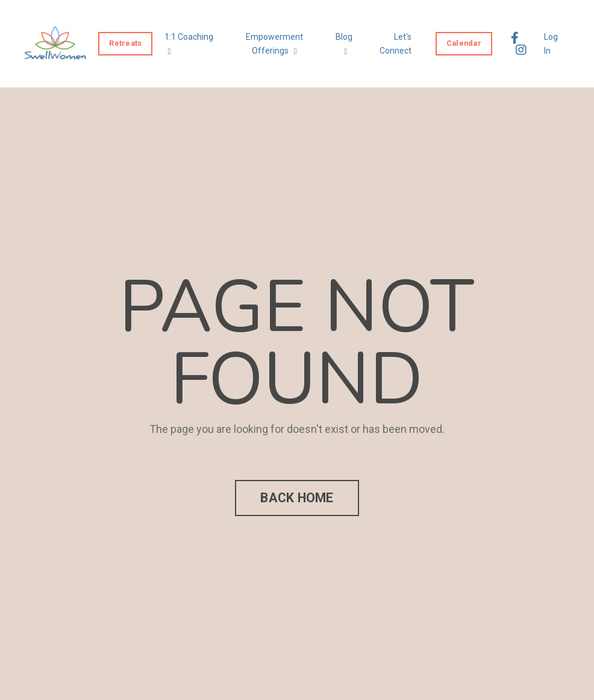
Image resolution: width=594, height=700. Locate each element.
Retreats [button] (125, 43)
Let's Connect (395, 43)
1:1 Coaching (189, 44)
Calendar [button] (464, 43)
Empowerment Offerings (274, 44)
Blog (344, 44)
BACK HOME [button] (297, 498)
